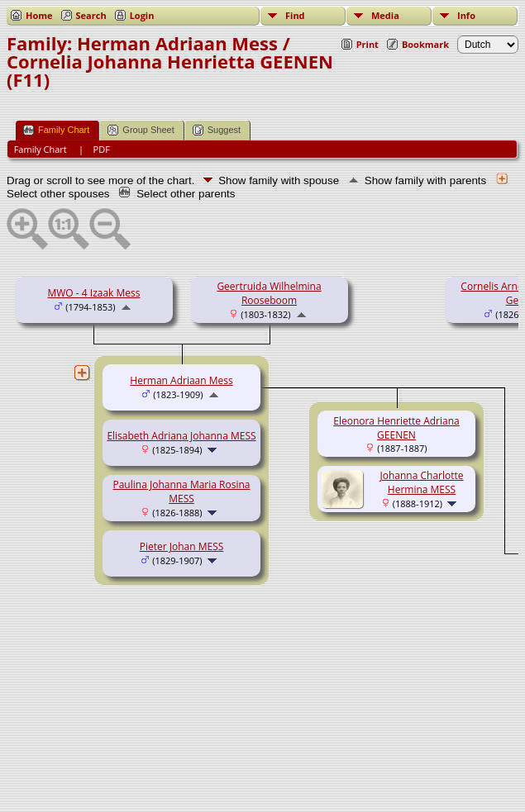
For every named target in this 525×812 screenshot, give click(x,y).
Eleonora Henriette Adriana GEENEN (396, 428)
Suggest (217, 130)
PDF (102, 149)
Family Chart (56, 130)
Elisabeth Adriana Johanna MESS (181, 436)
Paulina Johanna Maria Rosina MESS (181, 491)
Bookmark (425, 44)
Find (295, 15)
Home (39, 15)
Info (466, 15)
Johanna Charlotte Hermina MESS (421, 482)
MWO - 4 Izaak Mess (94, 293)
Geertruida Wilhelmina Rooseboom (269, 293)
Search (91, 15)
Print (367, 44)
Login (142, 15)
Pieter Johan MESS (182, 546)
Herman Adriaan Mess (181, 380)
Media (385, 15)
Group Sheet (141, 130)
